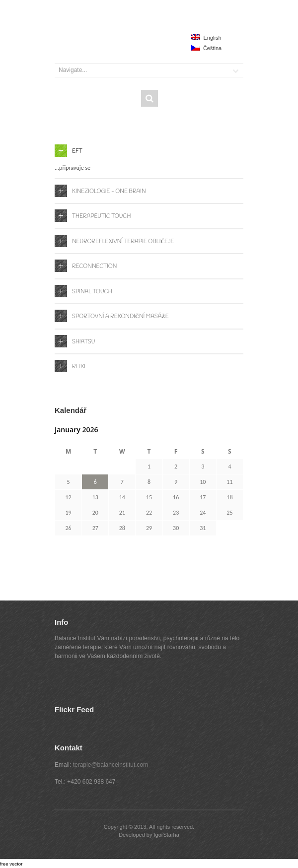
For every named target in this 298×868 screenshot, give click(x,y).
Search (149, 98)
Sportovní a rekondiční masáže (120, 317)
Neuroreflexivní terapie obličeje (123, 242)
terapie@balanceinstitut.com (111, 765)
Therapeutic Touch (101, 216)
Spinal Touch (92, 292)
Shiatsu (83, 342)
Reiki (79, 367)
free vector (11, 864)
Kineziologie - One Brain (109, 192)
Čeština (206, 48)
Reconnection (94, 267)
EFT (77, 151)
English (206, 37)
